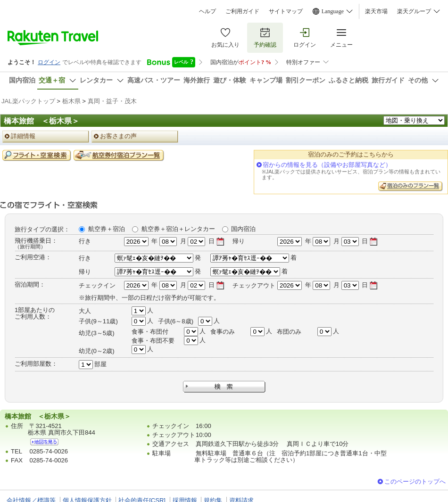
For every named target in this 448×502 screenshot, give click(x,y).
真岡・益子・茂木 (112, 101)
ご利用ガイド (242, 11)
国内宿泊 (243, 229)
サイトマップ (286, 11)
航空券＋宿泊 (107, 229)
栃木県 (71, 101)
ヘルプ (207, 11)
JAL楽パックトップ (28, 101)
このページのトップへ (415, 481)
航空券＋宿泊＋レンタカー (178, 229)
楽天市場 (376, 11)
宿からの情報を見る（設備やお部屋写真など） (327, 165)
